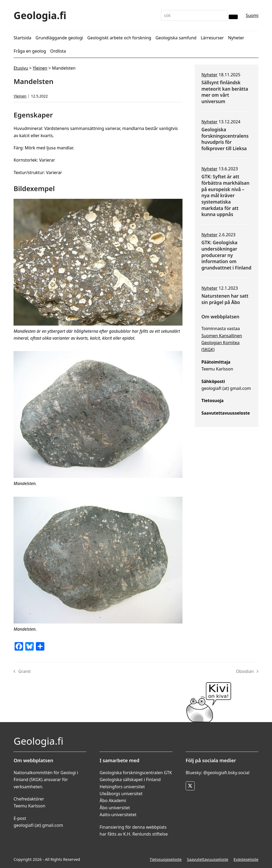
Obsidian (247, 672)
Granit (22, 672)
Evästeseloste (246, 859)
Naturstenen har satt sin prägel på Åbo (225, 299)
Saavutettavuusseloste (208, 859)
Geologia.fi (40, 15)
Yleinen (40, 68)
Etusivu (21, 68)
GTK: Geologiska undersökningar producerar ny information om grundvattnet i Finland (226, 255)
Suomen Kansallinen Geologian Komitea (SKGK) (222, 343)
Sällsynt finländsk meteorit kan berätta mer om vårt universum (225, 92)
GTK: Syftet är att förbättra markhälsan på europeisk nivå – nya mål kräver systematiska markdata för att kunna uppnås (225, 195)
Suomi (252, 15)
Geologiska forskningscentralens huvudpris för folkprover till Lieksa (225, 139)
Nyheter (209, 75)
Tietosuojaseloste (166, 859)
